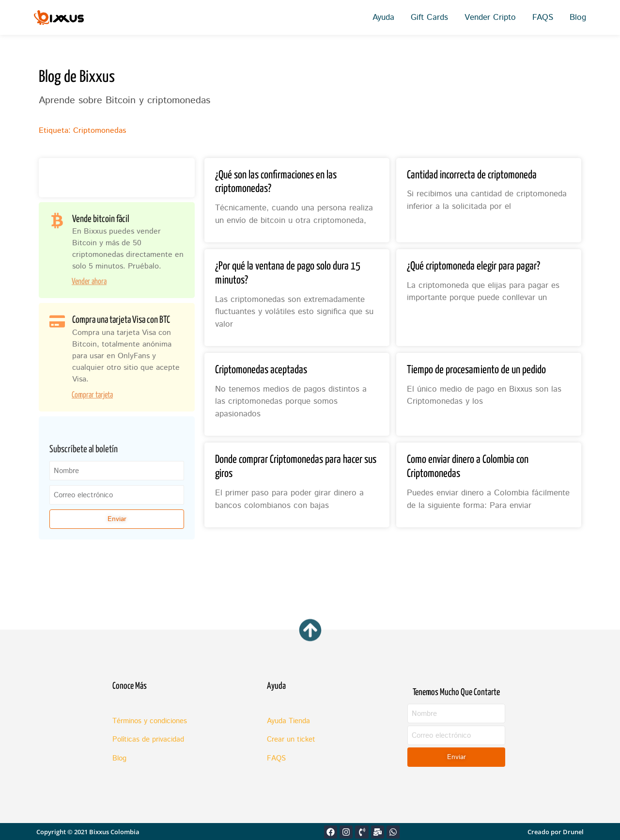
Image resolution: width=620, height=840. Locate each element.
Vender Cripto (490, 17)
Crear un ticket (291, 739)
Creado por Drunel (556, 832)
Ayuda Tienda (288, 721)
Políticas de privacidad (148, 739)
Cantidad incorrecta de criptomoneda (472, 175)
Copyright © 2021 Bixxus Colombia (88, 832)
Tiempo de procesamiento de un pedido (476, 370)
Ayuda (383, 17)
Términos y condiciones (150, 721)
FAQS (543, 17)
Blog (578, 17)
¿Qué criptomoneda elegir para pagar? (473, 266)
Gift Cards (429, 17)
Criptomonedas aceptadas (261, 370)
